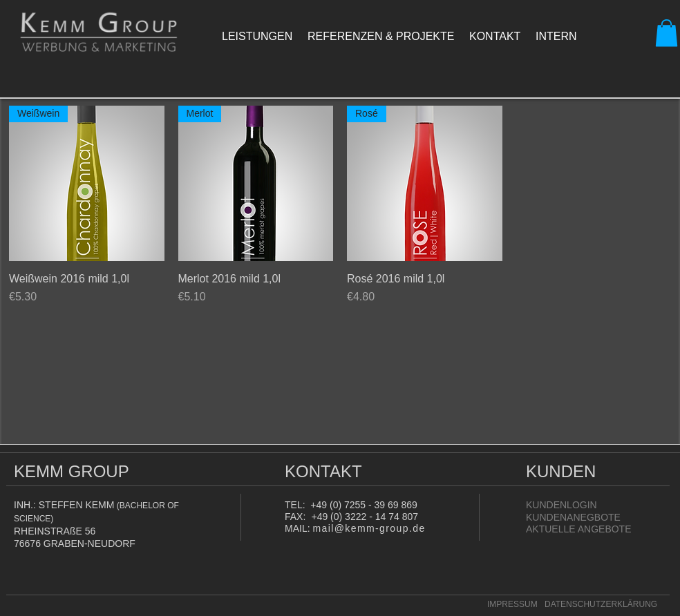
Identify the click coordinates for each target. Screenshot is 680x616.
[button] (667, 33)
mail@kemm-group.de (369, 528)
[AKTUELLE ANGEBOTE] (579, 529)
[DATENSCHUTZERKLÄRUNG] (605, 605)
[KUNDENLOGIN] (571, 505)
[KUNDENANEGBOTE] (573, 517)
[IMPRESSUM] (512, 605)
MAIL (296, 528)
